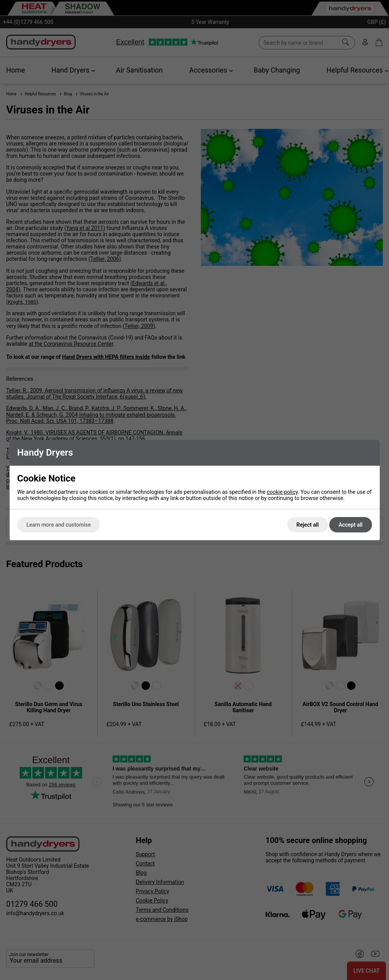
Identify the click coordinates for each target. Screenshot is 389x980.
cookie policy (282, 492)
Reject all (308, 525)
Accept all (350, 525)
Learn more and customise (59, 525)
